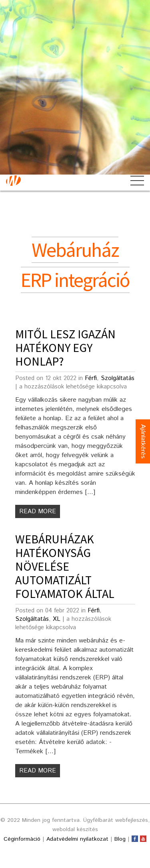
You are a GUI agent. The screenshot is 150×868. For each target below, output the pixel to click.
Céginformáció (22, 839)
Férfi (91, 378)
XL (57, 619)
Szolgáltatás (118, 378)
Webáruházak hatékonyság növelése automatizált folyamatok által (65, 566)
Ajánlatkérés (143, 441)
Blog (120, 839)
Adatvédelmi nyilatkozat (77, 839)
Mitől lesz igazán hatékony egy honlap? (65, 348)
